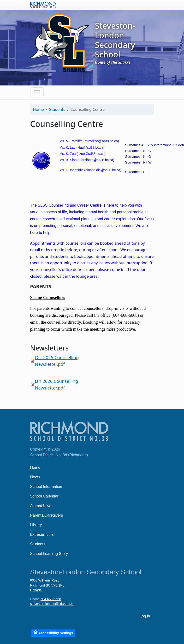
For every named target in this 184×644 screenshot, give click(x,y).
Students (57, 109)
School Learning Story (49, 554)
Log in (145, 616)
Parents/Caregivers (47, 515)
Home (39, 109)
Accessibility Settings (53, 632)
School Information (46, 487)
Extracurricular (43, 534)
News (35, 477)
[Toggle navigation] (37, 92)
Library (36, 525)
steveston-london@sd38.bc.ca (52, 604)
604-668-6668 (51, 599)
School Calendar (44, 496)
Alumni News (41, 506)
